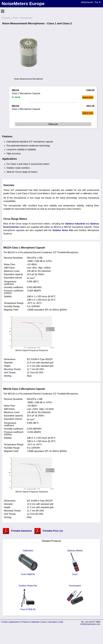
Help (61, 622)
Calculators (53, 622)
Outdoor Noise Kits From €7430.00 (28, 598)
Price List (53, 124)
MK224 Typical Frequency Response (32, 349)
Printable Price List (53, 531)
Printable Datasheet (21, 531)
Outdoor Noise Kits (63, 230)
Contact (4, 622)
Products (6, 18)
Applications (15, 622)
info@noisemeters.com (90, 624)
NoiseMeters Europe (23, 4)
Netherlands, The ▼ (91, 2)
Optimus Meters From (75, 562)
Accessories (75, 598)
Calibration (35, 622)
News (44, 622)
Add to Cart (88, 97)
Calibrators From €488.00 (28, 562)
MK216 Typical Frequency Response (32, 491)
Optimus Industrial (75, 224)
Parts (15, 18)
